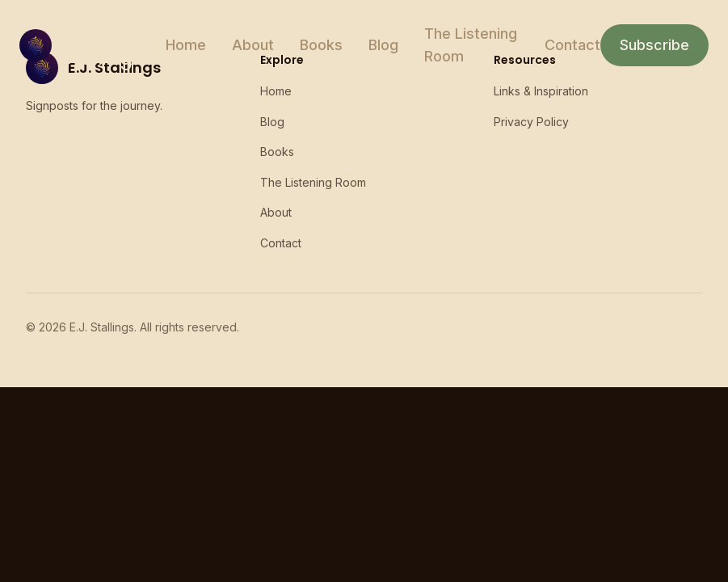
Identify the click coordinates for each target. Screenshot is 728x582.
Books (321, 45)
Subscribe (654, 45)
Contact (572, 45)
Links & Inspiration (541, 91)
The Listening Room (471, 45)
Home (186, 45)
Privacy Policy (531, 122)
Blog (383, 45)
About (253, 45)
